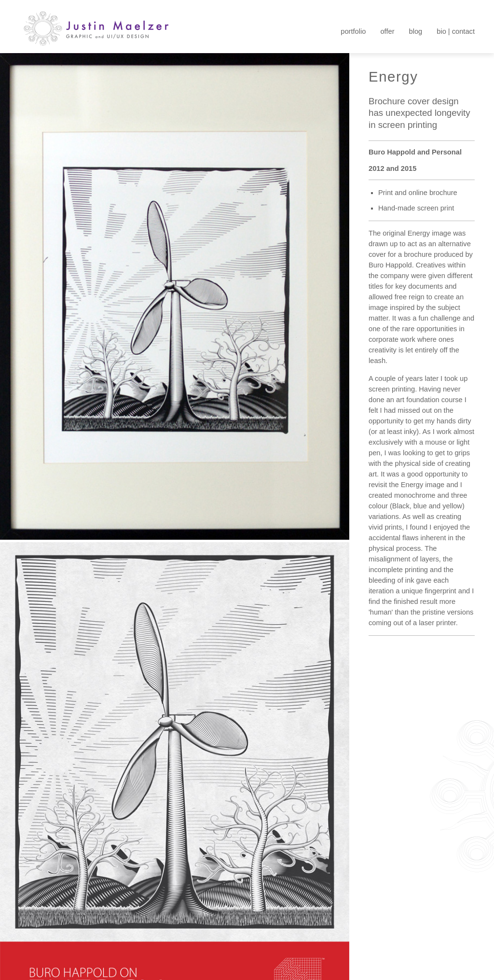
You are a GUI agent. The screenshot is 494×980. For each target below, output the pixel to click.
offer (387, 31)
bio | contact (456, 31)
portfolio (353, 31)
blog (416, 31)
